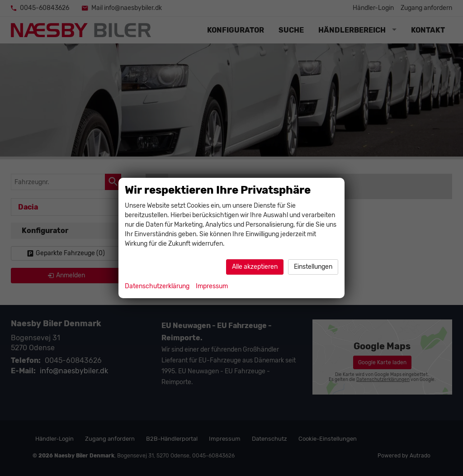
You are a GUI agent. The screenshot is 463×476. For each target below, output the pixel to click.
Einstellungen (313, 267)
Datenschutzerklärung (157, 286)
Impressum (212, 286)
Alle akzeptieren (255, 267)
